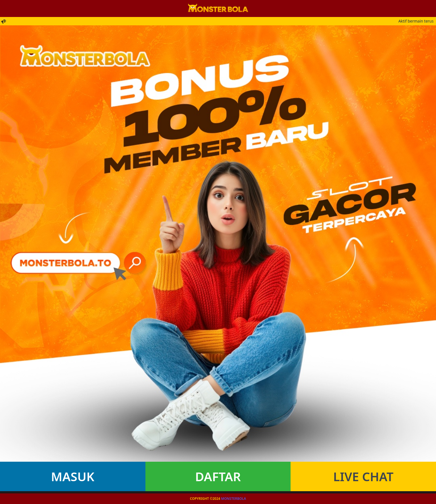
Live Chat (363, 476)
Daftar (218, 476)
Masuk (73, 476)
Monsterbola (234, 499)
